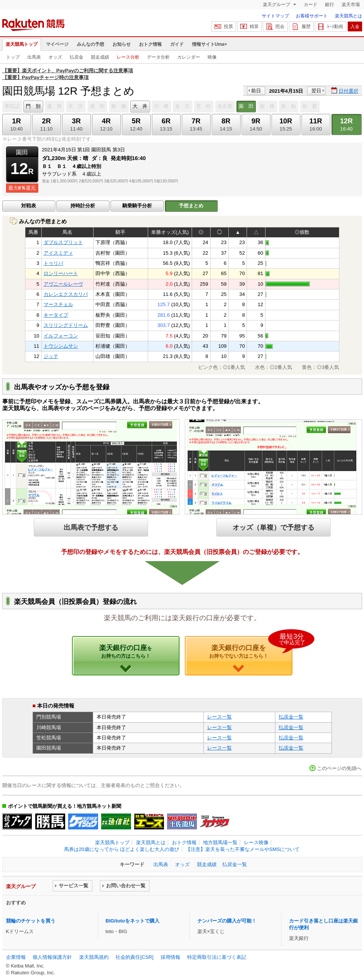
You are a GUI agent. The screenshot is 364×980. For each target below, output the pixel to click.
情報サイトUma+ (210, 44)
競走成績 (100, 57)
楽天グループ (277, 5)
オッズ (55, 57)
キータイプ (56, 315)
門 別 (33, 106)
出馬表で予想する (91, 527)
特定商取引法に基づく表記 (217, 957)
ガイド (177, 44)
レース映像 (256, 842)
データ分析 (158, 57)
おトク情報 (150, 44)
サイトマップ (275, 16)
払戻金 (77, 57)
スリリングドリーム (66, 325)
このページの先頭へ (339, 768)
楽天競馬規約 (94, 957)
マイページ (57, 44)
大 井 (140, 106)
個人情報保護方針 (52, 957)
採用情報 (170, 957)
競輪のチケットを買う (31, 921)
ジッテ (51, 356)
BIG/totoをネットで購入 (133, 921)
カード (311, 5)
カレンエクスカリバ (66, 294)
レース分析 (128, 57)
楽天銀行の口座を (251, 647)
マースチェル (58, 304)
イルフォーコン (61, 336)
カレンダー (189, 57)
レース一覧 (219, 717)
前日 (256, 91)
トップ (13, 57)
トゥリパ (53, 263)
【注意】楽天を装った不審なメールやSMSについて (243, 849)
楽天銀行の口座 (126, 651)
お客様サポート (312, 16)
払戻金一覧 (291, 717)
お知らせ (122, 44)
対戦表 (29, 206)
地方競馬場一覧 (220, 842)
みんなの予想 (91, 44)
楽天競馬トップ (22, 44)
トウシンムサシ (61, 346)
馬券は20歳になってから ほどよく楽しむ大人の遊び (122, 849)
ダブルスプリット (63, 242)
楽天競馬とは (348, 16)
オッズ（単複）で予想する (273, 527)
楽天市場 (351, 5)
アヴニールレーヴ (63, 284)
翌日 (316, 91)
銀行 (330, 5)
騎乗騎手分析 (137, 206)
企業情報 (16, 957)
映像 (212, 57)
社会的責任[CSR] (134, 957)
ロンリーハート (61, 273)
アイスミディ (58, 253)
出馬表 (34, 57)
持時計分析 (83, 206)
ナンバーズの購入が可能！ (227, 921)
